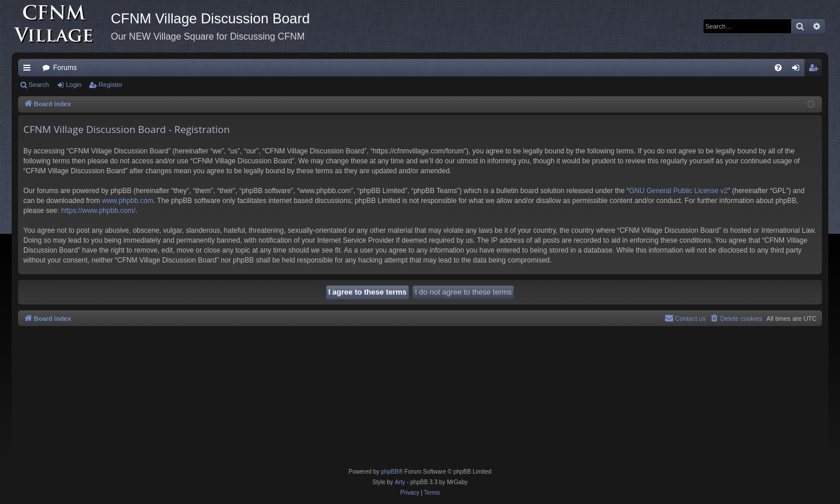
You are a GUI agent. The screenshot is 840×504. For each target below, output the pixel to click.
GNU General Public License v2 (678, 191)
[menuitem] (778, 68)
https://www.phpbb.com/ (98, 211)
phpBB (390, 472)
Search (39, 85)
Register (111, 85)
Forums (65, 68)
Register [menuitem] (816, 70)
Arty (400, 482)
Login (74, 85)
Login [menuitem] (798, 70)
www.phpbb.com (128, 201)
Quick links (29, 70)
